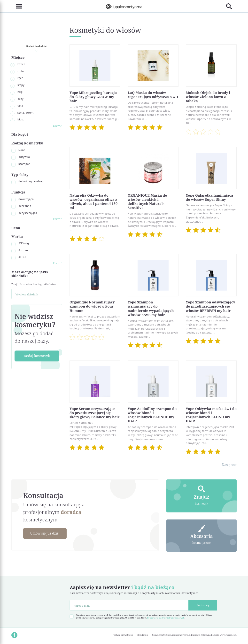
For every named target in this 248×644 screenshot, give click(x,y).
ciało (21, 71)
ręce (20, 78)
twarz (21, 64)
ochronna (25, 206)
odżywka (24, 157)
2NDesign (24, 243)
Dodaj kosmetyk (37, 356)
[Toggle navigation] (17, 6)
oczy (20, 99)
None (22, 150)
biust (21, 119)
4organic (24, 250)
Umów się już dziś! (46, 533)
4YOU (22, 257)
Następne (229, 465)
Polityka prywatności (123, 635)
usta (20, 105)
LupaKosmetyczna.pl (181, 635)
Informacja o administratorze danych (166, 618)
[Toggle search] (231, 6)
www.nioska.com (228, 635)
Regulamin (143, 635)
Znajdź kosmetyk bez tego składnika (34, 284)
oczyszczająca (28, 213)
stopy (21, 85)
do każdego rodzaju (31, 181)
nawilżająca (26, 199)
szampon (24, 164)
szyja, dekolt (25, 113)
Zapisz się (203, 605)
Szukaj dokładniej (37, 46)
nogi (20, 92)
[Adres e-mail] (129, 605)
